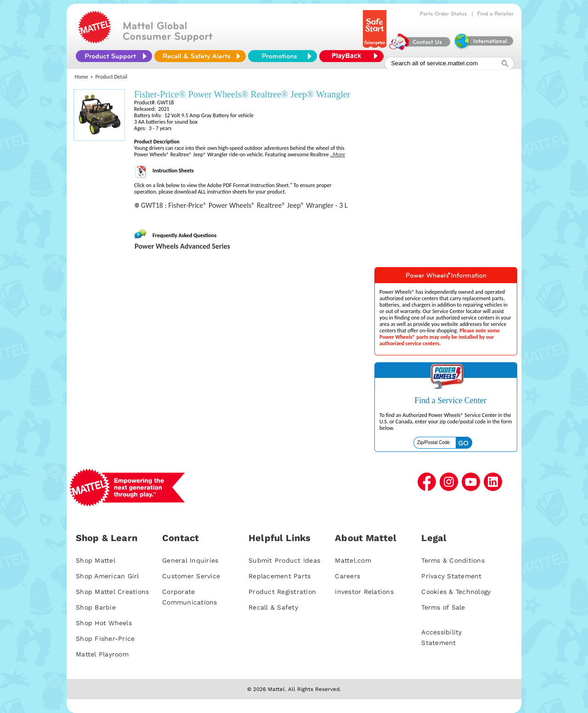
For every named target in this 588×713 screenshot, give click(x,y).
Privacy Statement (451, 576)
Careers (348, 576)
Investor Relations (364, 592)
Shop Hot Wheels (104, 623)
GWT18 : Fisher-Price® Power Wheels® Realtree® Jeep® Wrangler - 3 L (244, 205)
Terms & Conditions (453, 560)
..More (338, 154)
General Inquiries (190, 560)
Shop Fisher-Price (105, 639)
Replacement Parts (280, 576)
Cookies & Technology (456, 592)
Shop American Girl (107, 576)
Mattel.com (353, 560)
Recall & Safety (273, 607)
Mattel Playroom (102, 654)
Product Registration (282, 592)
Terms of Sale (443, 607)
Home (82, 77)
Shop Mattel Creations (112, 592)
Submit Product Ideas (284, 560)
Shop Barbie (96, 607)
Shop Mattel (96, 560)
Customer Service (191, 576)
